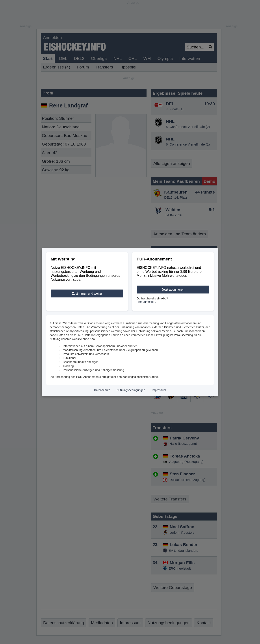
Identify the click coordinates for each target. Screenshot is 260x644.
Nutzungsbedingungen (131, 390)
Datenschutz (102, 390)
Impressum (159, 390)
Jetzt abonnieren (173, 290)
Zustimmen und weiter (87, 293)
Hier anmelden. (146, 302)
